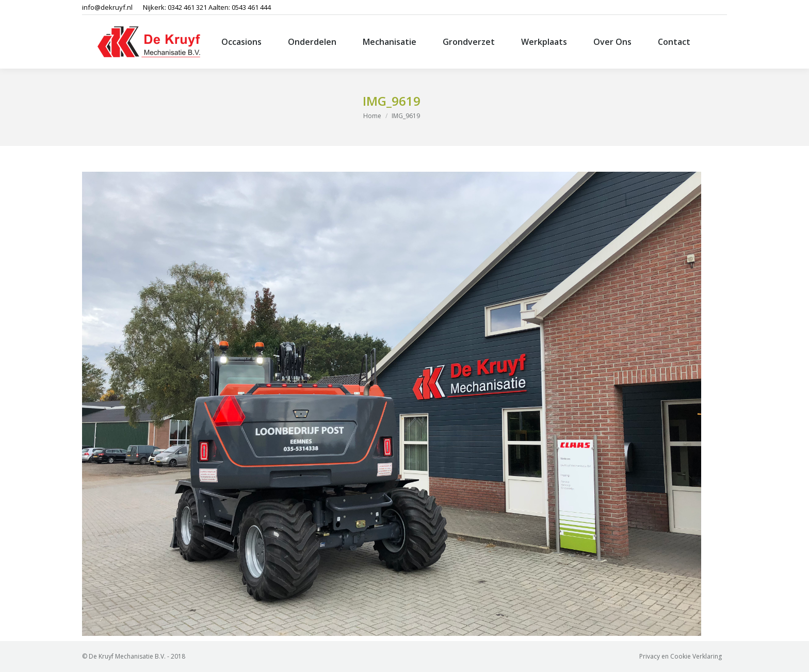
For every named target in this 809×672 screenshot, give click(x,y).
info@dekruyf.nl (107, 7)
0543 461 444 (251, 7)
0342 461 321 (187, 7)
